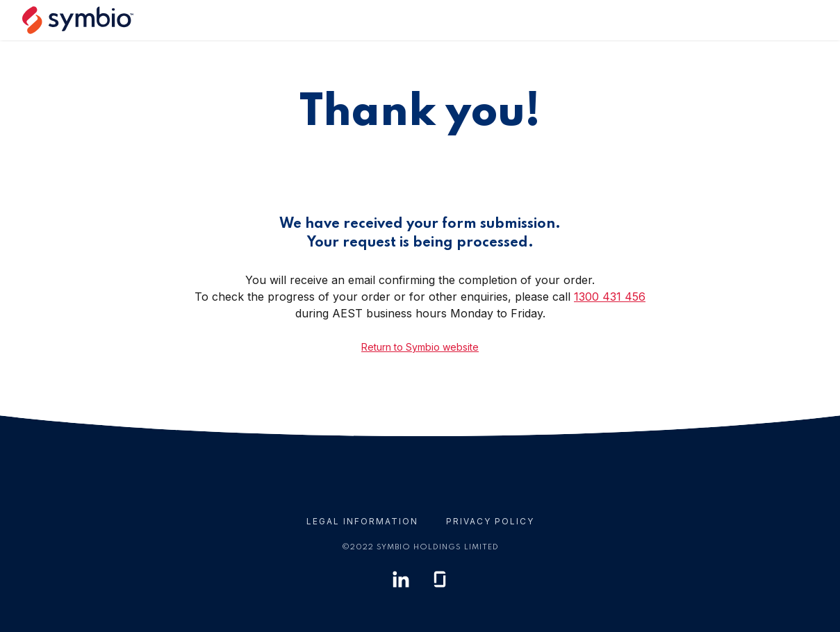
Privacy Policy (490, 521)
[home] (83, 20)
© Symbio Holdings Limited (420, 547)
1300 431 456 (610, 297)
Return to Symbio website (420, 347)
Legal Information (362, 521)
